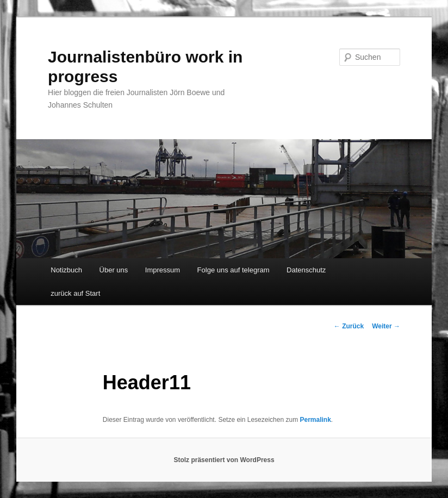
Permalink (315, 420)
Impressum (163, 270)
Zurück (349, 326)
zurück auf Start (75, 293)
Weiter (386, 326)
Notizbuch (66, 270)
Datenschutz (306, 270)
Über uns (114, 270)
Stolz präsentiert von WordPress (224, 460)
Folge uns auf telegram (234, 270)
